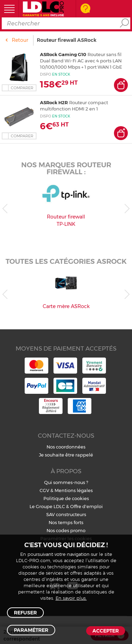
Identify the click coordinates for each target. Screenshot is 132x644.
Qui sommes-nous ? (66, 482)
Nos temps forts (66, 522)
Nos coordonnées (66, 447)
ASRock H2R (54, 102)
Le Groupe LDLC (47, 506)
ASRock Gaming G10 (63, 54)
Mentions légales (74, 490)
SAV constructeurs (66, 514)
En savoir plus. (71, 599)
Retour (20, 40)
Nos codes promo (66, 530)
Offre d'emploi (86, 506)
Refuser (25, 613)
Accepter (106, 631)
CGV (44, 490)
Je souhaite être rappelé (66, 455)
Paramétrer (31, 630)
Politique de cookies (66, 498)
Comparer (22, 88)
